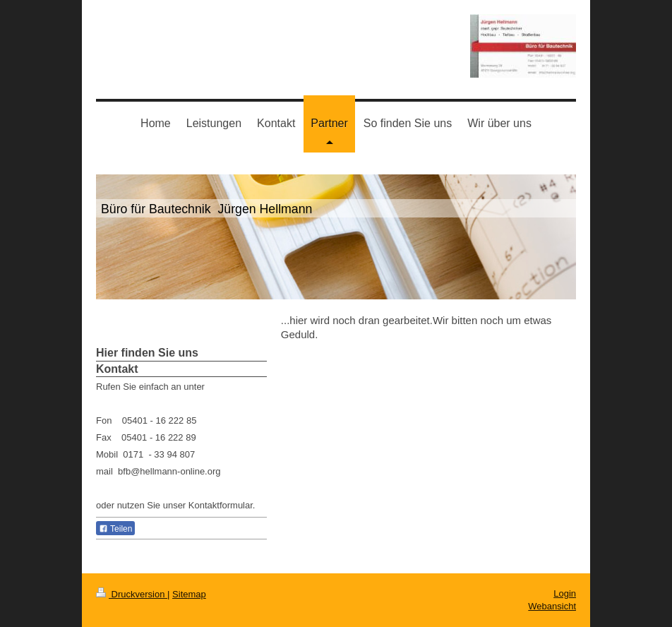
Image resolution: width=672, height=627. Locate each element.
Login (565, 593)
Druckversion (132, 594)
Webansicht (552, 606)
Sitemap (189, 594)
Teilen (115, 529)
